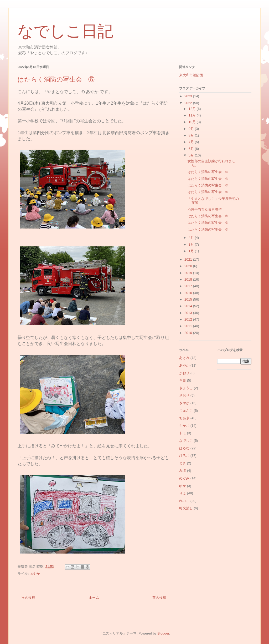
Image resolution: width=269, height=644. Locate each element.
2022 (189, 103)
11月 (193, 115)
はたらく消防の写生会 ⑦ (208, 179)
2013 (189, 313)
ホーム (94, 598)
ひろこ (184, 456)
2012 (189, 319)
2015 (189, 299)
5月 (192, 155)
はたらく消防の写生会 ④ (208, 216)
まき (183, 463)
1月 (192, 251)
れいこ (184, 501)
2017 (189, 286)
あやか (35, 574)
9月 (192, 129)
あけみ (184, 358)
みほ (183, 471)
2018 (189, 279)
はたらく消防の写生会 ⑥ (208, 185)
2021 (189, 259)
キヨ (183, 380)
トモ (183, 433)
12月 (193, 109)
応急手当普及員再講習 (205, 209)
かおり (184, 373)
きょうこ (186, 388)
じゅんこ (186, 411)
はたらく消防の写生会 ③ (208, 223)
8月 (192, 135)
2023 (189, 96)
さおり (184, 395)
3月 (192, 244)
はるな (184, 448)
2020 (189, 266)
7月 (192, 142)
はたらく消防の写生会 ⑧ (208, 172)
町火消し (186, 508)
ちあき (184, 418)
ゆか (183, 486)
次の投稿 (28, 598)
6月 (192, 149)
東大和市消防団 (191, 75)
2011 (189, 326)
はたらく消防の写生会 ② (208, 229)
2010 (189, 333)
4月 (192, 238)
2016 (189, 293)
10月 (193, 122)
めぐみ (184, 478)
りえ (183, 493)
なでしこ (186, 441)
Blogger (163, 633)
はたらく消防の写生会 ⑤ (208, 192)
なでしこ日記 (65, 31)
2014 (189, 306)
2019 (189, 273)
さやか (184, 403)
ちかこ (184, 426)
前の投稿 (159, 598)
